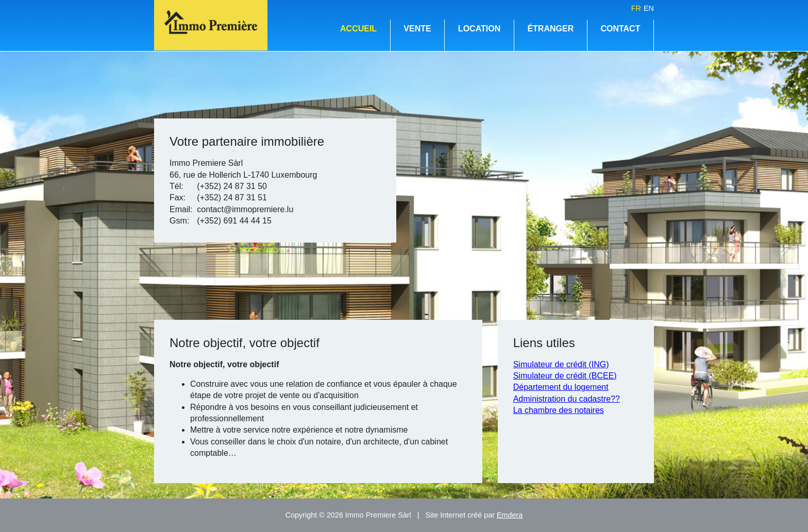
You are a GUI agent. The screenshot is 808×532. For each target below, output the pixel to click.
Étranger (550, 29)
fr (636, 8)
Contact (620, 29)
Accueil (358, 29)
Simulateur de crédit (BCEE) (565, 376)
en (649, 8)
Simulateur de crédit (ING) (561, 364)
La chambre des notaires (559, 410)
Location (479, 29)
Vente (417, 29)
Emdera (510, 515)
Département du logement (561, 387)
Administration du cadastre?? (567, 399)
